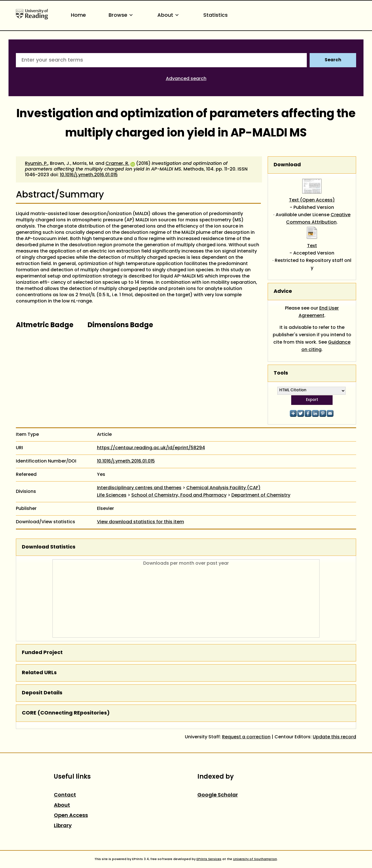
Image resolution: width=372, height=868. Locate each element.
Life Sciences (112, 495)
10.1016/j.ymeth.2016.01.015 (89, 175)
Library (63, 826)
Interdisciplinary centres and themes (139, 488)
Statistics (215, 15)
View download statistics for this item (140, 522)
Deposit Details (42, 693)
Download (287, 165)
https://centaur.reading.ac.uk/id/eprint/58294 (151, 448)
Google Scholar (218, 795)
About (169, 15)
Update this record (334, 737)
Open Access (71, 816)
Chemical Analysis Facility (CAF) (223, 488)
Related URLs (39, 673)
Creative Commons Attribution (318, 219)
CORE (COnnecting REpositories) (66, 713)
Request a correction (246, 737)
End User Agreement (319, 312)
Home (78, 15)
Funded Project (42, 653)
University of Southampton (255, 859)
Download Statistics (49, 547)
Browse (122, 15)
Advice (283, 292)
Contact (65, 795)
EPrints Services (209, 859)
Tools (281, 373)
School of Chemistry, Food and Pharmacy (179, 495)
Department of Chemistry (261, 495)
